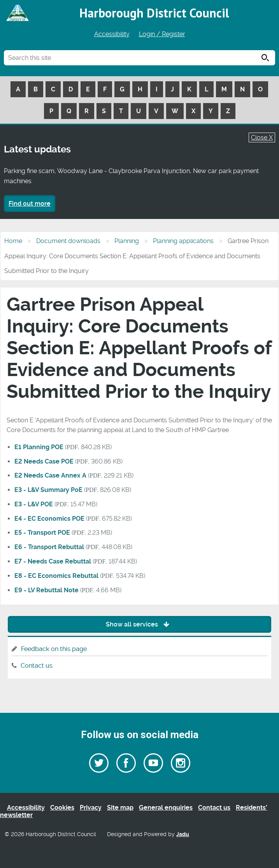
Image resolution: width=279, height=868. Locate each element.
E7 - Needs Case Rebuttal (53, 561)
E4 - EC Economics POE (49, 519)
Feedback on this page (54, 649)
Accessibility (112, 34)
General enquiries (166, 808)
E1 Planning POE (39, 447)
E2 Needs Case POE (44, 461)
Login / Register (162, 34)
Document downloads (68, 241)
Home (13, 241)
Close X (262, 137)
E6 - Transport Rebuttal (49, 547)
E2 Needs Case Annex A (50, 475)
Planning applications (183, 241)
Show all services (139, 624)
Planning (127, 241)
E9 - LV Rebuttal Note (46, 590)
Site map (120, 808)
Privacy (91, 808)
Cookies (62, 808)
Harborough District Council (154, 13)
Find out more (30, 204)
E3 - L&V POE (34, 504)
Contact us (37, 666)
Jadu (183, 834)
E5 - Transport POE (42, 533)
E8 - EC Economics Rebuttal (56, 576)
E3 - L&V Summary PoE (48, 490)
